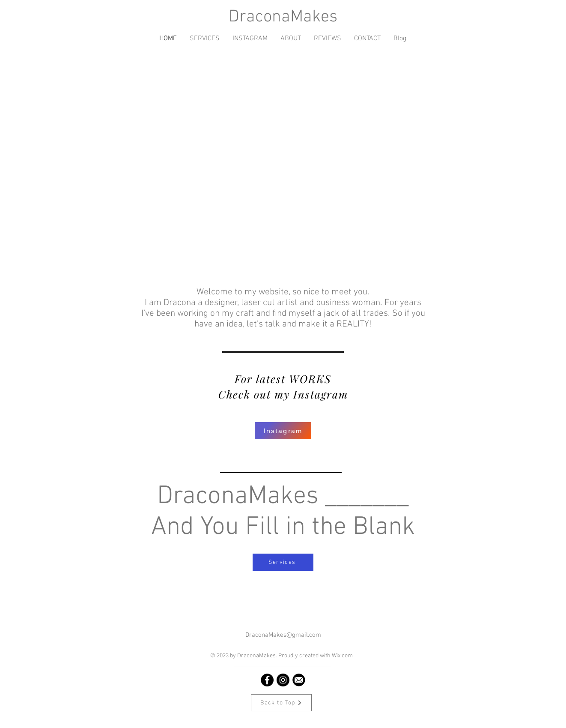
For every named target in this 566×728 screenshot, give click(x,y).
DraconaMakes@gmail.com (283, 635)
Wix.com (342, 656)
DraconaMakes (283, 17)
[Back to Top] (281, 703)
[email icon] (299, 680)
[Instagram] (283, 431)
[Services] (283, 562)
